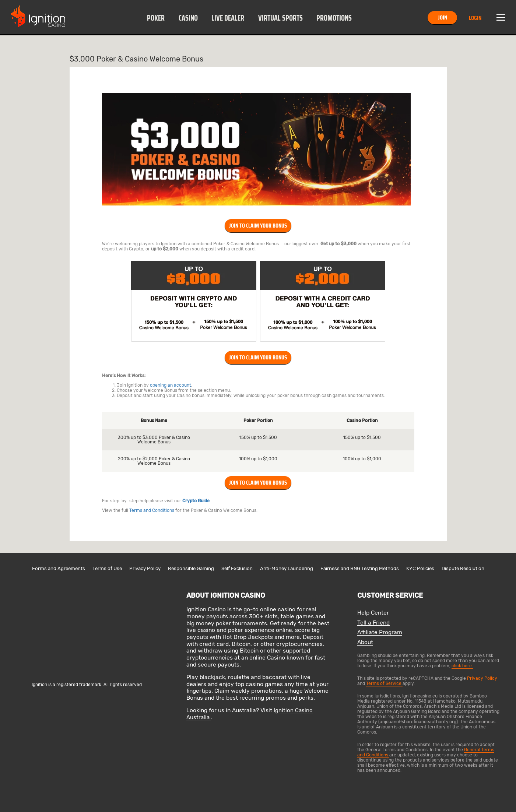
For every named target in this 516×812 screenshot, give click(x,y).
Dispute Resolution (463, 568)
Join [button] (443, 17)
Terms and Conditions (152, 510)
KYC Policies (420, 568)
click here (462, 666)
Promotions (334, 18)
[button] (156, 18)
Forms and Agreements (59, 568)
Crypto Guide (196, 501)
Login (475, 18)
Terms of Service (384, 683)
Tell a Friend (373, 623)
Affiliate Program (380, 632)
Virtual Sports (280, 18)
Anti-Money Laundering (287, 568)
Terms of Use (107, 568)
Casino (188, 18)
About (365, 642)
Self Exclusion (237, 568)
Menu (501, 18)
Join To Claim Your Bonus (258, 226)
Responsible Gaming (191, 568)
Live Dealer (228, 18)
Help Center (373, 613)
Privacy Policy (145, 568)
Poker (156, 18)
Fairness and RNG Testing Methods (360, 568)
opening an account (171, 385)
